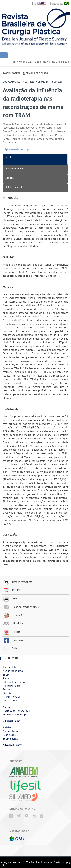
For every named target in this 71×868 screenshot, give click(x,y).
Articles (7, 727)
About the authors (15, 168)
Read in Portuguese (18, 582)
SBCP (6, 675)
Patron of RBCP (12, 697)
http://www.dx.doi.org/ (16, 149)
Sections (8, 689)
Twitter (11, 648)
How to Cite (14, 615)
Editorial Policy (12, 721)
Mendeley (13, 623)
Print (10, 598)
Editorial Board (12, 686)
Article (9, 157)
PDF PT (11, 590)
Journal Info (10, 667)
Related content (14, 187)
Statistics (10, 178)
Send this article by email (21, 607)
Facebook (13, 640)
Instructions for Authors (17, 711)
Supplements (10, 739)
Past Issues (9, 735)
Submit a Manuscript (15, 714)
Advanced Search (13, 745)
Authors (7, 707)
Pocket (11, 632)
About (6, 678)
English (39, 3)
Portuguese (60, 3)
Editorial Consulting (15, 682)
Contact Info (10, 700)
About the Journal (13, 671)
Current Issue (11, 731)
